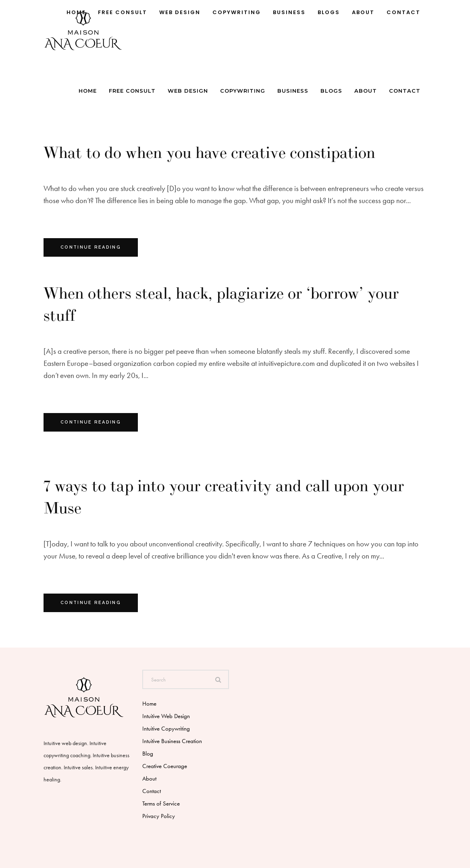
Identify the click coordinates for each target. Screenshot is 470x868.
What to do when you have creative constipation (209, 152)
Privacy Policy (159, 816)
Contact (152, 791)
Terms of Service (161, 804)
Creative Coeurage (165, 766)
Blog (148, 754)
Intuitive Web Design (166, 716)
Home (149, 704)
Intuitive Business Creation (172, 741)
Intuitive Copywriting (166, 729)
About (149, 779)
